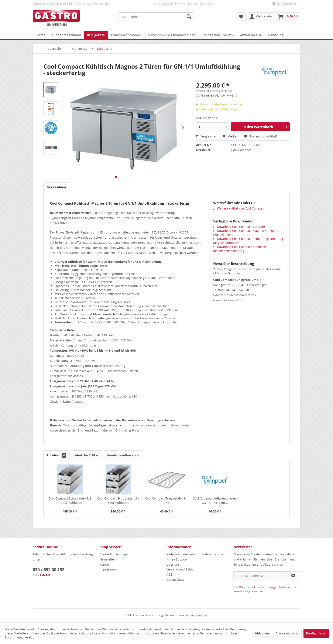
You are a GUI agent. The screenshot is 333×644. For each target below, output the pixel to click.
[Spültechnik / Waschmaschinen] (171, 35)
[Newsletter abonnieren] (293, 576)
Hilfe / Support (177, 559)
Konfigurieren (316, 633)
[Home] (41, 35)
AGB (169, 574)
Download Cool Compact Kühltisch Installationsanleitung (240, 249)
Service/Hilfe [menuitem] (285, 4)
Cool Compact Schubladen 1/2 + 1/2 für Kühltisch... (70, 500)
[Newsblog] (276, 35)
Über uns (173, 564)
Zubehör (56, 455)
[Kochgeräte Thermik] (218, 35)
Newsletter (107, 559)
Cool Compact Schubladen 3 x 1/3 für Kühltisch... (118, 500)
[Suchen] (189, 17)
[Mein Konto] (261, 17)
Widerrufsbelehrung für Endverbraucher (196, 554)
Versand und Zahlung (182, 569)
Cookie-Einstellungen (115, 554)
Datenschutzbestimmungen (259, 587)
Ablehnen (262, 633)
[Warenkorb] (288, 17)
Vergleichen (207, 136)
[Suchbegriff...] (156, 17)
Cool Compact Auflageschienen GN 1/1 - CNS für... (215, 500)
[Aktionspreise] (251, 35)
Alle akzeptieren (287, 633)
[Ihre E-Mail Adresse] (260, 576)
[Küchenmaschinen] (66, 35)
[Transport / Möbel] (125, 35)
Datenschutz (175, 580)
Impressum (108, 569)
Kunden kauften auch (123, 455)
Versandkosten (199, 615)
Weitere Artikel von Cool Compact (239, 208)
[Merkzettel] (241, 17)
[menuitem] (156, 17)
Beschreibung (57, 187)
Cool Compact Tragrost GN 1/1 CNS (166, 500)
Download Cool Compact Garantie (239, 227)
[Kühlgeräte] (96, 35)
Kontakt (105, 564)
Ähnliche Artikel (87, 455)
